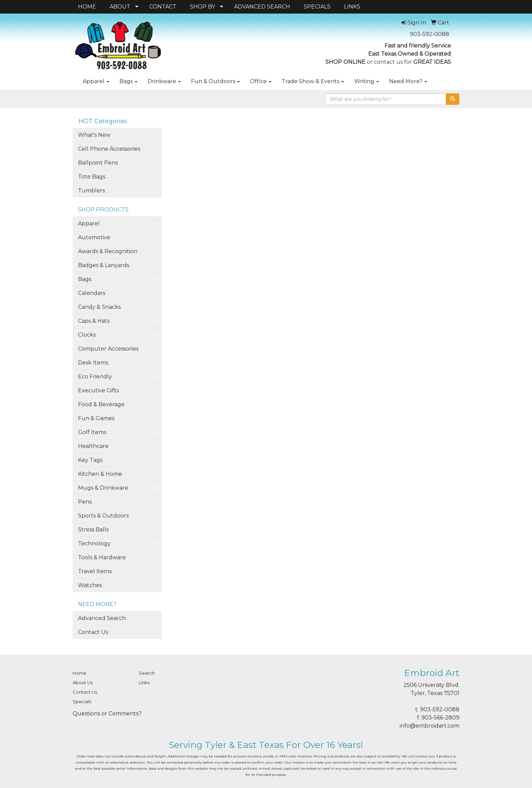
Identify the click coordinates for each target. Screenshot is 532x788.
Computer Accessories (108, 349)
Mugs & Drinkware (103, 488)
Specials (82, 701)
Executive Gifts (98, 390)
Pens (85, 502)
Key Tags (90, 460)
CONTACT (163, 7)
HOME (87, 7)
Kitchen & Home (100, 474)
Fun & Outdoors (215, 81)
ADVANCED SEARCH (262, 7)
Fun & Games (96, 418)
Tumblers (91, 191)
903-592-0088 (430, 34)
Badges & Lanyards (104, 265)
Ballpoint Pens (98, 163)
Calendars (92, 293)
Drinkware (164, 81)
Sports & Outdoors (103, 516)
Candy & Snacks (99, 307)
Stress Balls (93, 530)
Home (80, 673)
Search (147, 673)
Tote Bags (92, 177)
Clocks (87, 335)
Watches (90, 585)
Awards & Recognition (108, 251)
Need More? (408, 81)
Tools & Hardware (102, 557)
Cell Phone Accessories (109, 149)
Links (144, 682)
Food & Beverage (101, 404)
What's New (94, 135)
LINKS (352, 7)
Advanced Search (102, 618)
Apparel (96, 81)
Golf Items (92, 432)
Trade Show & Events (313, 81)
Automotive (94, 237)
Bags (128, 81)
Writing (367, 81)
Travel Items (95, 571)
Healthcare (93, 446)
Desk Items (93, 363)
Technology (94, 543)
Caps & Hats (94, 321)
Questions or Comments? (107, 714)
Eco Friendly (95, 377)
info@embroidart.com (430, 726)
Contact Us (93, 632)
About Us (83, 682)
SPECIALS (317, 7)
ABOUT (120, 7)
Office (261, 81)
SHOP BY (203, 7)
